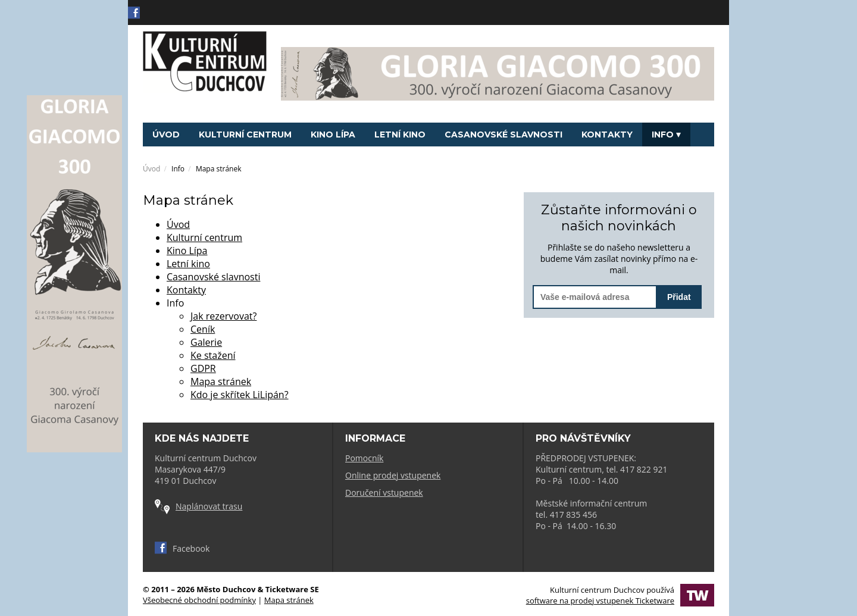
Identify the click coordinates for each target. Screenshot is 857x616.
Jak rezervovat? (223, 316)
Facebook (182, 548)
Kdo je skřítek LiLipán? (240, 395)
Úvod (166, 135)
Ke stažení (213, 355)
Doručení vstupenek (384, 493)
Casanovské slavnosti (503, 135)
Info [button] (666, 135)
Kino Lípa (333, 135)
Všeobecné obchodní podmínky (199, 600)
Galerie (206, 342)
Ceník (203, 329)
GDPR (203, 368)
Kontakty (607, 135)
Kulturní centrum (245, 135)
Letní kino (400, 135)
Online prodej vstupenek (393, 475)
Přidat (679, 297)
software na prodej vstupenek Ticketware (600, 601)
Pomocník (364, 458)
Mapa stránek (221, 382)
